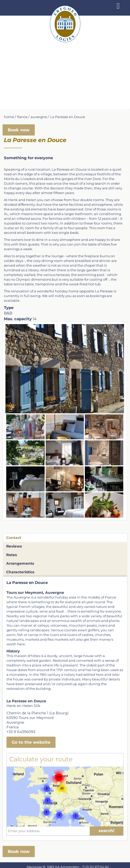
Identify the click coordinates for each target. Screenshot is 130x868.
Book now (19, 130)
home (9, 117)
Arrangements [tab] (20, 563)
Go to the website (31, 742)
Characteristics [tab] (20, 572)
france (22, 117)
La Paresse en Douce (68, 117)
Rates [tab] (12, 555)
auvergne (39, 117)
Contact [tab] (14, 538)
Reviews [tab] (14, 546)
